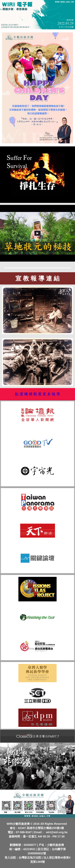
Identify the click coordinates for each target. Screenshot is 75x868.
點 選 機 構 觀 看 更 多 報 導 (37, 394)
